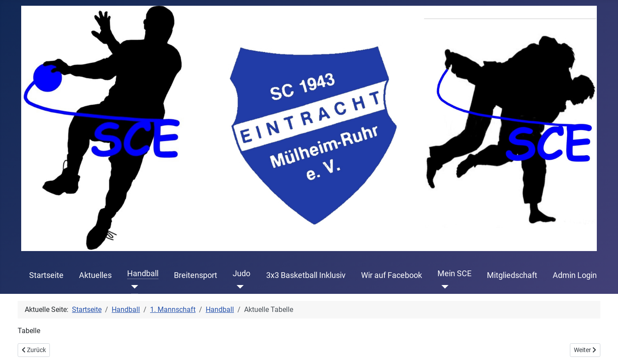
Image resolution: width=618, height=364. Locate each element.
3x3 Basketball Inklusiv (306, 275)
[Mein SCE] (443, 287)
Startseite (46, 275)
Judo (241, 274)
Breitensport (196, 275)
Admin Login (575, 275)
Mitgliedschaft (512, 275)
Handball (143, 274)
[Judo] (238, 287)
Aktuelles (95, 275)
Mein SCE (454, 274)
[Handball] (133, 287)
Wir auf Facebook (392, 275)
